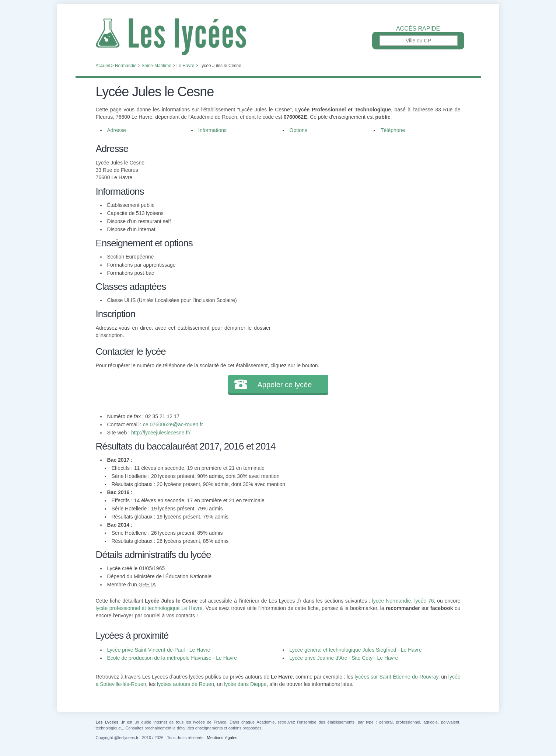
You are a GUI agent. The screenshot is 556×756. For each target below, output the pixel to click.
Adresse (117, 130)
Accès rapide (418, 29)
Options (298, 130)
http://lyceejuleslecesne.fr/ (161, 433)
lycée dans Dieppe (245, 684)
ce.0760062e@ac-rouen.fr (173, 424)
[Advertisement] (366, 193)
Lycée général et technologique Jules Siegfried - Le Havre (356, 650)
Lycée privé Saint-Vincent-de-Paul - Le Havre (159, 650)
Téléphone (393, 130)
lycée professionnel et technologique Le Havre (149, 608)
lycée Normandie (392, 601)
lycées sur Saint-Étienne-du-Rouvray (396, 677)
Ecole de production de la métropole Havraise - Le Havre (172, 658)
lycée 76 (424, 601)
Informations (212, 130)
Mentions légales (222, 738)
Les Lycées (278, 37)
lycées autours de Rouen (186, 684)
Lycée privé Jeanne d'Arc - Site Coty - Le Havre (344, 658)
